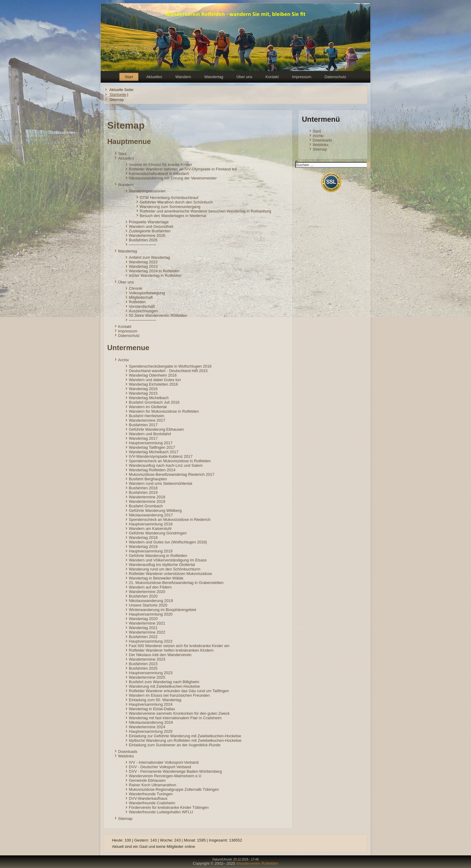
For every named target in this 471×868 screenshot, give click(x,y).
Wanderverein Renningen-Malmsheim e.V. (165, 776)
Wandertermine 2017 (147, 420)
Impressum (302, 77)
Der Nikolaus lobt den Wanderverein (160, 655)
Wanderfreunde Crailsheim (152, 803)
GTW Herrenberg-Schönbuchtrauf (169, 198)
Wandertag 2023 (143, 266)
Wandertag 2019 (143, 547)
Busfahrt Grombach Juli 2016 (154, 402)
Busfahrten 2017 (143, 425)
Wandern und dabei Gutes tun (155, 380)
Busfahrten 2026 (143, 240)
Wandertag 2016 (143, 389)
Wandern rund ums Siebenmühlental (161, 483)
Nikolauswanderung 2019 (151, 601)
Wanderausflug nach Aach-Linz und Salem (166, 465)
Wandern (183, 77)
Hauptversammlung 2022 (151, 641)
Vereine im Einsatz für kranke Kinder (160, 165)
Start (129, 77)
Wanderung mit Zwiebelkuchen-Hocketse (164, 686)
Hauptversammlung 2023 (151, 673)
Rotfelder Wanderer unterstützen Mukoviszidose (170, 574)
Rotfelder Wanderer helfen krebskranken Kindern (171, 650)
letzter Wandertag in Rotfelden (155, 275)
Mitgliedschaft (141, 297)
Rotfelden (137, 302)
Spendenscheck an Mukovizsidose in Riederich (170, 520)
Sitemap (125, 819)
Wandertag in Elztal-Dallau (152, 709)
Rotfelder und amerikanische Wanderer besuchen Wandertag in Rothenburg (205, 211)
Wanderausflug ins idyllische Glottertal (162, 565)
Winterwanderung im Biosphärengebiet (163, 610)
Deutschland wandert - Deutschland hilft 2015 (168, 371)
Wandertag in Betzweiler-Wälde (156, 578)
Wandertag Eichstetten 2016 (153, 384)
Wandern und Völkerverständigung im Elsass (168, 560)
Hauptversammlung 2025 (151, 731)
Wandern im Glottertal (148, 407)
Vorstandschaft (142, 306)
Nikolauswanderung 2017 (151, 515)
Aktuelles (154, 77)
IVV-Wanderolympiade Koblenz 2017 (161, 456)
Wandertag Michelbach (149, 398)
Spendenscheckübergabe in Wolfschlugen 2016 (170, 366)
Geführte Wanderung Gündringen (158, 533)
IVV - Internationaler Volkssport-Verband (164, 762)
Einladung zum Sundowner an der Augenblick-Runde (175, 745)
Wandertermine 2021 (147, 623)
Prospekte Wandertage (149, 222)
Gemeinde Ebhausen (147, 780)
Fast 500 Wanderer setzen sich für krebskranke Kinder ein (179, 646)
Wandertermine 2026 (147, 235)
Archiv (123, 360)
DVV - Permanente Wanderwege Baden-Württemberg (175, 771)
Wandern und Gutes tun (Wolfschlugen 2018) (168, 542)
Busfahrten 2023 (143, 664)
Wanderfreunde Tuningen (151, 794)
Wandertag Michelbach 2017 (154, 452)
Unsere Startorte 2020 (148, 605)
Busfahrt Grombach (146, 506)
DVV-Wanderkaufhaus (148, 798)
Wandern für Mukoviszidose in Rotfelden (164, 411)
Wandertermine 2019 (147, 501)
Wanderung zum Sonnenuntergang (170, 207)
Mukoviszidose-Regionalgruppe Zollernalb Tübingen (174, 789)
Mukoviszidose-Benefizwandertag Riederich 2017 (172, 474)
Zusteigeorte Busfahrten (150, 231)
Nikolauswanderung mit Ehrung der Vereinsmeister (173, 178)
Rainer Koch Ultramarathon (153, 785)
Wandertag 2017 (143, 438)
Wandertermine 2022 (147, 632)
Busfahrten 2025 (143, 668)
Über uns (244, 77)
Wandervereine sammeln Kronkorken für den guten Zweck (179, 713)
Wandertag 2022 (143, 262)
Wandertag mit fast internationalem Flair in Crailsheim (175, 718)
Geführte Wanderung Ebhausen (156, 429)
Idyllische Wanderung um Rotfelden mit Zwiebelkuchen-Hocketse (185, 740)
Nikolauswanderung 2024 (151, 722)
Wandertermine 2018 (147, 497)
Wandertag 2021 (143, 628)
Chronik (136, 288)
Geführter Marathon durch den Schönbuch (176, 202)
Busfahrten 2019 (143, 492)
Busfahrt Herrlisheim (147, 416)
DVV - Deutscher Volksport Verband (160, 767)
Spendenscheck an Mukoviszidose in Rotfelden (170, 461)
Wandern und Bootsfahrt (150, 434)
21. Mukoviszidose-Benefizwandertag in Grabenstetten (176, 583)
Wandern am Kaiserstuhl (150, 529)
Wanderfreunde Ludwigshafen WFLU (161, 812)
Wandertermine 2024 (147, 727)
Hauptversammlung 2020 (151, 614)
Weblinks (126, 756)
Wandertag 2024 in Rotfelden (154, 271)
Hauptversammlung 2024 (151, 704)
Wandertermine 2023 (147, 659)
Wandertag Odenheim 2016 (153, 375)
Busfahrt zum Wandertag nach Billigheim (164, 682)
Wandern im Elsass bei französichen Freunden (169, 695)
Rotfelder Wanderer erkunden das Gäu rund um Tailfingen (179, 691)
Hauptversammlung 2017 (151, 443)
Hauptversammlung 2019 (151, 551)
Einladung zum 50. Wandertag (155, 700)
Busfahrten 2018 (143, 488)
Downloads (128, 752)
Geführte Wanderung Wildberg (155, 510)
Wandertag (214, 77)
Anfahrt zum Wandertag (149, 257)
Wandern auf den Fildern (150, 587)
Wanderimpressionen (147, 191)
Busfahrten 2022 (143, 637)
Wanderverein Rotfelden (257, 863)
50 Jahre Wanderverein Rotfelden (158, 315)
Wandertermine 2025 (147, 677)
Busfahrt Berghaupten (148, 479)
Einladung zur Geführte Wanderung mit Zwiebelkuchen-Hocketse (185, 736)
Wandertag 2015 (143, 393)
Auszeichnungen (143, 311)
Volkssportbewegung (147, 293)
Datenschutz (335, 77)
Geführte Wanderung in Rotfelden (158, 556)
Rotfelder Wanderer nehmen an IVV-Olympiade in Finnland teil (183, 169)
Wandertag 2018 (143, 538)
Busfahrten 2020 (143, 596)
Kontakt (272, 77)
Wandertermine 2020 (147, 592)
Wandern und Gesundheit (151, 226)
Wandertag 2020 (143, 619)
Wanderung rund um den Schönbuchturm (165, 569)
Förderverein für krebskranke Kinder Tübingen (169, 807)
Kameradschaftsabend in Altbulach (159, 174)
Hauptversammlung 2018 (151, 524)
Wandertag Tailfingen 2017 (152, 447)
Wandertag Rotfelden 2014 (152, 470)
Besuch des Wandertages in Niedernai (173, 216)
